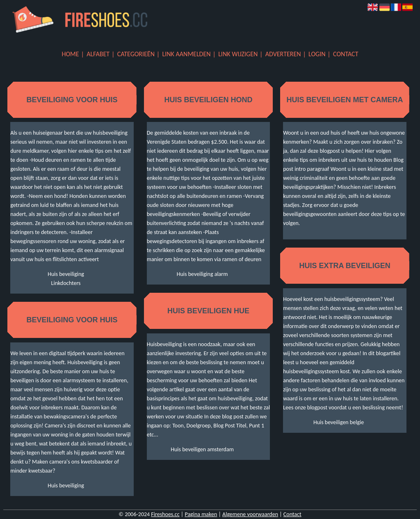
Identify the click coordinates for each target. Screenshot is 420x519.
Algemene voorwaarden (250, 514)
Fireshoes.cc (165, 514)
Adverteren (283, 54)
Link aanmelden (187, 54)
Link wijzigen (238, 54)
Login (317, 54)
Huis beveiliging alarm (202, 274)
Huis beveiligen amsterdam (202, 449)
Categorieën (136, 54)
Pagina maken (201, 514)
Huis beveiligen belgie (339, 422)
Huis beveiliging (66, 274)
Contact (346, 54)
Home (71, 54)
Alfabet (98, 54)
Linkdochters (66, 283)
